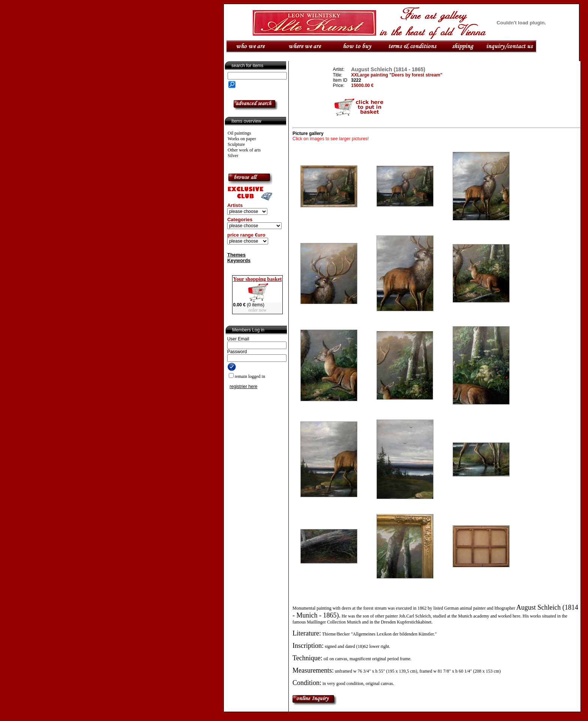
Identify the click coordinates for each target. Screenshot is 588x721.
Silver (233, 156)
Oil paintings (239, 133)
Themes (236, 255)
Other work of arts (244, 150)
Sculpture (236, 144)
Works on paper (242, 139)
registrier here (243, 387)
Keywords (239, 260)
